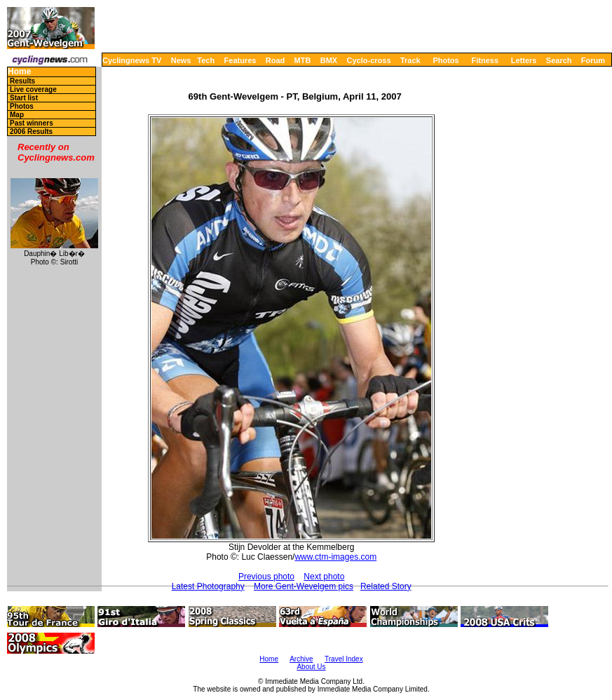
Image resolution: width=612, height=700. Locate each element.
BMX (329, 60)
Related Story (386, 586)
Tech (206, 60)
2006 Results (31, 132)
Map (17, 115)
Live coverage (33, 89)
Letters (524, 60)
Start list (24, 98)
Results (22, 81)
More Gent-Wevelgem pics (304, 586)
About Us (311, 667)
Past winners (32, 123)
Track (410, 60)
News (181, 60)
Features (240, 60)
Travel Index (344, 659)
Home (19, 72)
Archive (301, 659)
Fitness (485, 60)
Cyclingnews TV (132, 60)
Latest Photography (208, 586)
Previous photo (266, 577)
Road (276, 60)
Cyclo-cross (369, 60)
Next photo (324, 577)
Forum (593, 60)
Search (559, 60)
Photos (446, 60)
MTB (303, 60)
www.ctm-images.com (335, 557)
